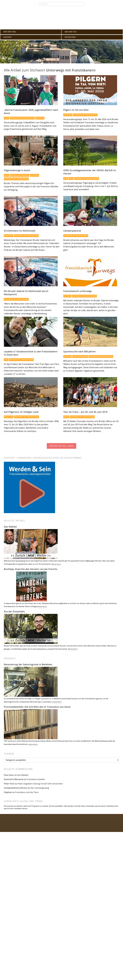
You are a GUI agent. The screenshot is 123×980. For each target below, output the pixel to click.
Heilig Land (9, 417)
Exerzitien (68, 115)
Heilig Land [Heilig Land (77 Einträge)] (30, 894)
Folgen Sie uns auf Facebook (19, 821)
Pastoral (67, 296)
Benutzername (72, 904)
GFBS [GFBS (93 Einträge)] (42, 890)
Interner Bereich (73, 867)
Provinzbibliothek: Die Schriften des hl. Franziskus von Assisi (37, 707)
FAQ (67, 850)
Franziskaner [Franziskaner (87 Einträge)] (12, 893)
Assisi (7, 118)
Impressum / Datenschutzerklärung (82, 858)
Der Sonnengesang (40, 788)
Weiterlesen (56, 564)
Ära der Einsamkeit (14, 611)
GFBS (66, 178)
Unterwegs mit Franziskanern (22, 118)
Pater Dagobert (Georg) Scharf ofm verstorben (40, 784)
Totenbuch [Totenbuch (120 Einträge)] (51, 884)
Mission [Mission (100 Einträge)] (35, 890)
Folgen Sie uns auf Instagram (20, 826)
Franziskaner (61, 18)
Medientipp (9, 236)
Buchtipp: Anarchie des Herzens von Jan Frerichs (31, 569)
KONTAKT (8, 37)
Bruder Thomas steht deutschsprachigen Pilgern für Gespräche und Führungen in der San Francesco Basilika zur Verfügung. (31, 187)
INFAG (71, 178)
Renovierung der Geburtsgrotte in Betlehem (28, 664)
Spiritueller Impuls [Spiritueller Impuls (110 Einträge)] (18, 889)
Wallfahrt (40, 118)
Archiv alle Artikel (73, 854)
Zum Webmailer (73, 863)
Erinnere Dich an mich (78, 925)
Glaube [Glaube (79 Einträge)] (21, 893)
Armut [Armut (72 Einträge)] (44, 894)
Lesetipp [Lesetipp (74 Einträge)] (38, 894)
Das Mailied (10, 527)
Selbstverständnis (80, 356)
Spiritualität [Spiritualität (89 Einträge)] (51, 890)
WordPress (33, 942)
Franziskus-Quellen (36, 779)
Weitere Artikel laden (61, 446)
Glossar (69, 845)
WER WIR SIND (10, 32)
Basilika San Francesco (20, 175)
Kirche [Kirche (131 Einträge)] (22, 884)
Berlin (66, 417)
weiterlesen (57, 702)
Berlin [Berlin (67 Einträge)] (7, 897)
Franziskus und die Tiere (27, 792)
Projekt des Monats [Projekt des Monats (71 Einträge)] (54, 894)
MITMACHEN (70, 37)
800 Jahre (67, 356)
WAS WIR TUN (71, 32)
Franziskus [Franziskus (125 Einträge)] (35, 884)
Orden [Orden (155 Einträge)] (11, 884)
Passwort (70, 915)
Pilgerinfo (34, 175)
